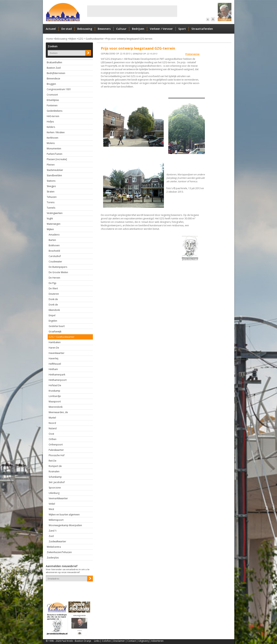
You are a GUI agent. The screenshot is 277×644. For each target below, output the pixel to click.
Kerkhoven (53, 138)
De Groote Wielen (58, 272)
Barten (52, 240)
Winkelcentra (54, 547)
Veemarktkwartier (58, 498)
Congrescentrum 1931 (59, 89)
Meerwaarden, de (58, 412)
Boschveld (54, 251)
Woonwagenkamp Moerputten (65, 525)
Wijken (73, 39)
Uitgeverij (144, 641)
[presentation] (68, 588)
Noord (52, 423)
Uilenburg (54, 493)
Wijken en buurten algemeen (64, 515)
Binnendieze (53, 79)
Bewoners (104, 29)
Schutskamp (55, 477)
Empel (52, 315)
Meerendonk (56, 407)
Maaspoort (55, 401)
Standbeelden (54, 175)
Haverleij (53, 358)
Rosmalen (54, 471)
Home (50, 39)
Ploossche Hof (57, 455)
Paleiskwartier (56, 450)
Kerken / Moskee (56, 132)
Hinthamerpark (57, 375)
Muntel (52, 418)
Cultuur (121, 29)
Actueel (51, 29)
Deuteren (54, 294)
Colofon (106, 641)
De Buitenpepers (58, 267)
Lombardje (55, 396)
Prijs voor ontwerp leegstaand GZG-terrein (129, 39)
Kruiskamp (54, 391)
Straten (51, 192)
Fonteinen (52, 105)
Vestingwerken (55, 213)
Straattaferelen (202, 29)
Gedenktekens (55, 111)
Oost (51, 434)
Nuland (53, 428)
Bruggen (51, 84)
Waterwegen (54, 224)
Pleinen (51, 165)
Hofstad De (55, 385)
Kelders (51, 127)
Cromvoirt (52, 95)
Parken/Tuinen (55, 154)
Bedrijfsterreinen (56, 73)
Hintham (53, 369)
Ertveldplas (53, 100)
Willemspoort (56, 520)
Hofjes (50, 122)
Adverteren (157, 641)
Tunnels (51, 208)
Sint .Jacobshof (57, 482)
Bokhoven (54, 245)
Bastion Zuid (54, 68)
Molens (51, 143)
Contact (132, 641)
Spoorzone (55, 488)
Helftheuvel (55, 364)
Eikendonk (54, 310)
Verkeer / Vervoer (161, 29)
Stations (51, 181)
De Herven (54, 278)
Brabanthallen (54, 62)
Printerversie (192, 54)
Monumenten (54, 149)
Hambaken (55, 342)
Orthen (53, 439)
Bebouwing (85, 29)
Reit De (53, 461)
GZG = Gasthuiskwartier (91, 39)
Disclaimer (119, 641)
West (51, 509)
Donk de (53, 299)
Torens (51, 202)
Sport (182, 29)
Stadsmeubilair (55, 170)
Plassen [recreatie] (57, 159)
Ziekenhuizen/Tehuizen (59, 552)
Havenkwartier (57, 353)
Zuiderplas (53, 558)
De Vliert (53, 288)
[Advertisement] (132, 11)
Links (97, 641)
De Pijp (53, 283)
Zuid (51, 536)
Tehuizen (52, 197)
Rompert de (55, 466)
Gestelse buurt (57, 326)
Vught (50, 218)
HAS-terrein (53, 116)
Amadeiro (54, 235)
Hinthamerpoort (58, 380)
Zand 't (53, 531)
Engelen (53, 321)
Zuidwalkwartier (57, 541)
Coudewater (55, 262)
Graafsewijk (55, 332)
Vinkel (52, 504)
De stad (67, 29)
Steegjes (51, 186)
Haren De (54, 348)
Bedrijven (138, 29)
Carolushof (55, 256)
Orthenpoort (56, 445)
